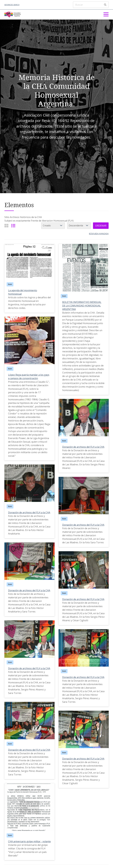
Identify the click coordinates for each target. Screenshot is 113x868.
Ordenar (101, 226)
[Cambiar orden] (79, 226)
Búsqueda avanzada (99, 234)
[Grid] (6, 226)
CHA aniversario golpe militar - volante (29, 841)
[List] (13, 226)
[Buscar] (91, 5)
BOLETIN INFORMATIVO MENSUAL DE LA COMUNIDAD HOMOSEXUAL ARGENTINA (82, 306)
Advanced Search (12, 5)
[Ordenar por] (53, 226)
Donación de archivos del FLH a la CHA (83, 447)
